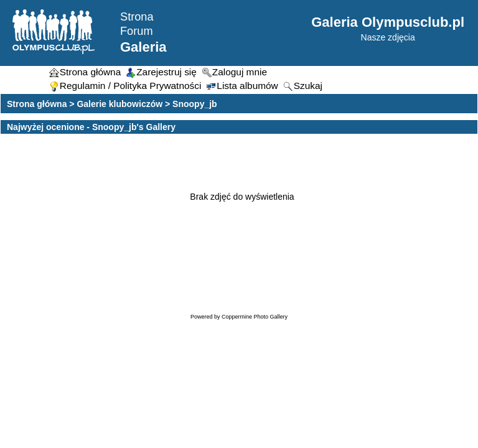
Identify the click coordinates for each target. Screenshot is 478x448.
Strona (137, 17)
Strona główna (37, 104)
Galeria (143, 47)
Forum (137, 31)
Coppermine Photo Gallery (255, 317)
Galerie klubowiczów (119, 104)
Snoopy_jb (195, 104)
